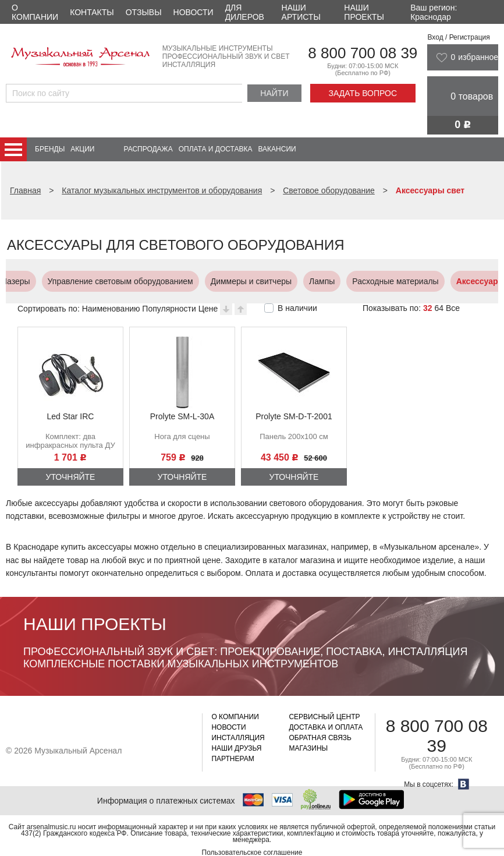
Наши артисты (301, 12)
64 (439, 308)
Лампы (244, 281)
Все (453, 308)
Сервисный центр (324, 717)
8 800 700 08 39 (363, 53)
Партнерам (233, 759)
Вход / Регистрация (458, 37)
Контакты (92, 12)
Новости (194, 12)
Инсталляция (238, 738)
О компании (35, 12)
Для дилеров (245, 12)
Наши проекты (364, 12)
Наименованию (111, 309)
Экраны (479, 281)
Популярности (169, 309)
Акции (82, 149)
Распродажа (148, 149)
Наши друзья (236, 748)
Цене (208, 309)
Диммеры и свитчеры (173, 281)
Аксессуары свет (413, 281)
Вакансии (277, 149)
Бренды (50, 149)
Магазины (308, 748)
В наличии (297, 308)
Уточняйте (71, 477)
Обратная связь (320, 738)
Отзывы (144, 12)
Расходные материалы (317, 281)
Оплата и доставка (216, 149)
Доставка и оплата (326, 727)
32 (428, 308)
